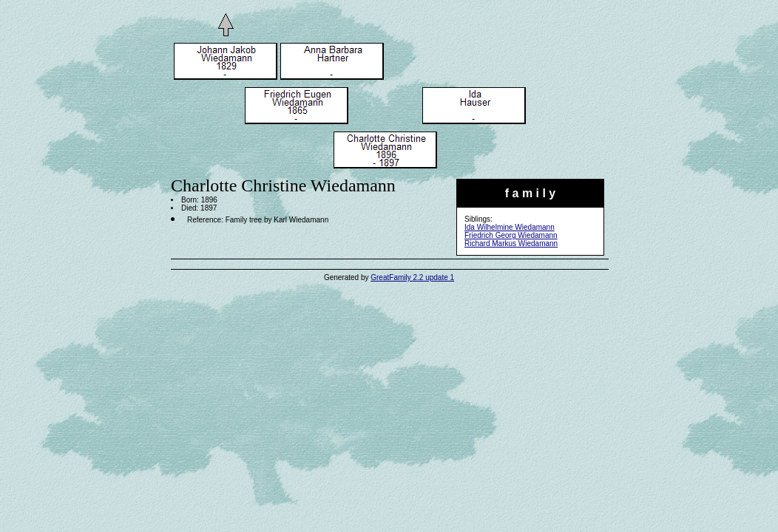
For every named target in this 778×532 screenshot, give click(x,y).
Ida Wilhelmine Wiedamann (510, 227)
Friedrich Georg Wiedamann (511, 235)
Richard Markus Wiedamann (511, 243)
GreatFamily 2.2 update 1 (412, 277)
